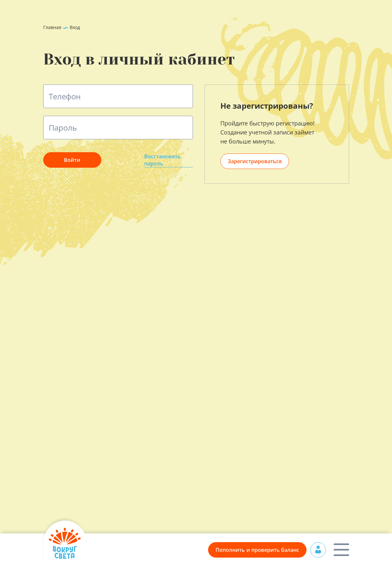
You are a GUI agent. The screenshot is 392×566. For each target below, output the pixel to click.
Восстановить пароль (162, 160)
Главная (52, 27)
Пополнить (257, 550)
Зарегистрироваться (255, 161)
